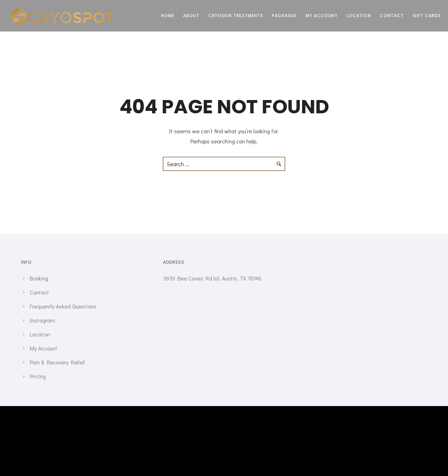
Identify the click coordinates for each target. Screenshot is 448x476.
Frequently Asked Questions (63, 306)
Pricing (38, 376)
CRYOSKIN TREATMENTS (236, 16)
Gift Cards (427, 16)
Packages (284, 16)
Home (168, 16)
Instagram (42, 320)
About (191, 16)
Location (359, 16)
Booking (39, 278)
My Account (322, 16)
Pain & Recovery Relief (57, 362)
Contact (392, 16)
